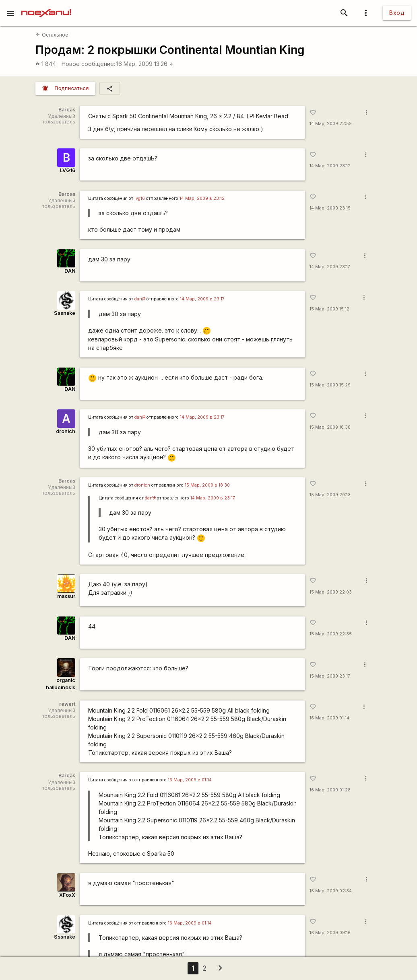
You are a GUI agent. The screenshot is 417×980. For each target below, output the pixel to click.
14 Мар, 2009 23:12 (330, 166)
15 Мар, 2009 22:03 (331, 592)
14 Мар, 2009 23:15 (330, 208)
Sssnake (65, 313)
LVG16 (68, 170)
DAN (70, 271)
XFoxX (67, 895)
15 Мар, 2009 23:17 (330, 676)
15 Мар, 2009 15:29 (330, 385)
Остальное (52, 35)
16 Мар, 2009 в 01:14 (190, 780)
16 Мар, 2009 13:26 (145, 64)
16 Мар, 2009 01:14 (329, 718)
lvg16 (140, 198)
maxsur (66, 596)
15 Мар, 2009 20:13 (330, 495)
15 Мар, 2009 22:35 (331, 634)
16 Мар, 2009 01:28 (330, 790)
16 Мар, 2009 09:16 (330, 933)
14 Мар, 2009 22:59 (331, 124)
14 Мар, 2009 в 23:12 (202, 198)
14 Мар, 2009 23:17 (330, 267)
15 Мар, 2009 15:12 (329, 309)
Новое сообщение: (88, 64)
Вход (397, 13)
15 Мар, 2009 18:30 (330, 427)
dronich (66, 431)
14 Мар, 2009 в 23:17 (202, 299)
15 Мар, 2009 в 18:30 (207, 485)
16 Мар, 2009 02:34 (331, 891)
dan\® (140, 299)
